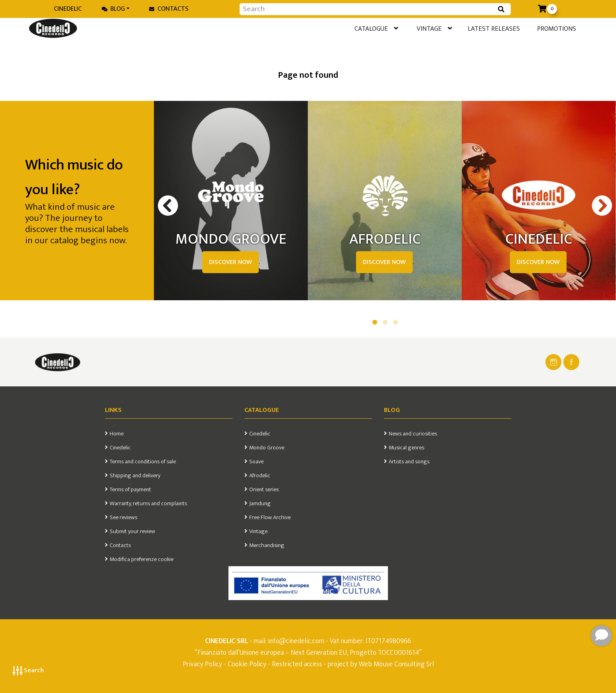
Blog (113, 9)
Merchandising (267, 545)
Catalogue (345, 30)
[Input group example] (367, 9)
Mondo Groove (267, 448)
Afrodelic (260, 476)
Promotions (547, 29)
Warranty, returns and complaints (148, 504)
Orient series (264, 490)
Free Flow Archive (270, 518)
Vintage (410, 30)
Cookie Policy (247, 664)
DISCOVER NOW (230, 262)
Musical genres (406, 448)
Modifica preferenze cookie (142, 559)
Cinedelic (68, 9)
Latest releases (478, 29)
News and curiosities (413, 434)
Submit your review (132, 532)
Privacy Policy (203, 664)
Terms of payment (130, 490)
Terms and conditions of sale (143, 462)
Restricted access (297, 664)
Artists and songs (409, 462)
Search (28, 670)
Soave (256, 462)
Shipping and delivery (135, 476)
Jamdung (260, 504)
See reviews (123, 518)
